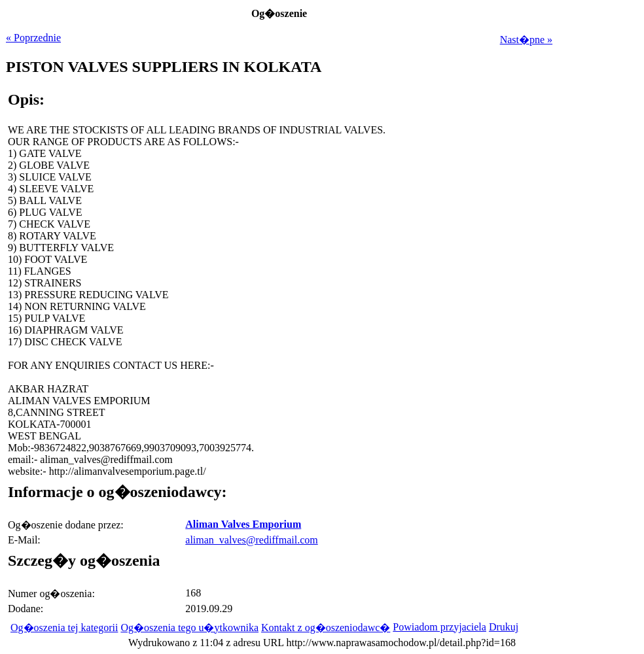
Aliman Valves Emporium (243, 524)
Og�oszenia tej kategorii (64, 628)
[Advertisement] (471, 349)
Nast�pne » (526, 40)
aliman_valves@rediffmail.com (251, 540)
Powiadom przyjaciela (439, 627)
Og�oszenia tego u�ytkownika (189, 628)
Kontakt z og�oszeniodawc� (326, 628)
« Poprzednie (33, 38)
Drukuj (504, 627)
